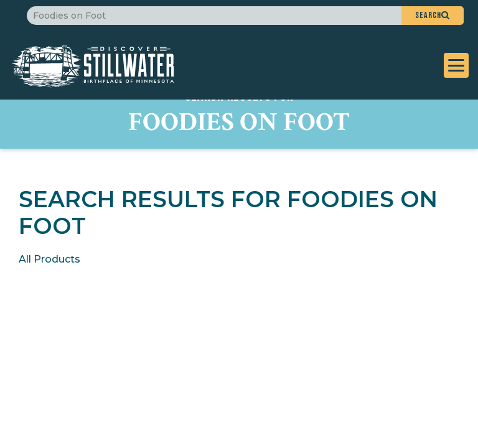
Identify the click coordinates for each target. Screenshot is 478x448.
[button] (433, 16)
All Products (49, 259)
